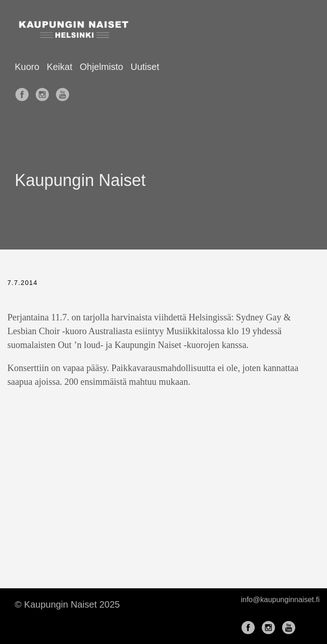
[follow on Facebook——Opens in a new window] (24, 92)
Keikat (59, 67)
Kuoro (27, 67)
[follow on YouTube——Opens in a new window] (64, 92)
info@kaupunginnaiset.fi (280, 600)
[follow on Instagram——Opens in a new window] (44, 92)
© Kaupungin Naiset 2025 (67, 604)
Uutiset (145, 67)
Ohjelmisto (101, 67)
